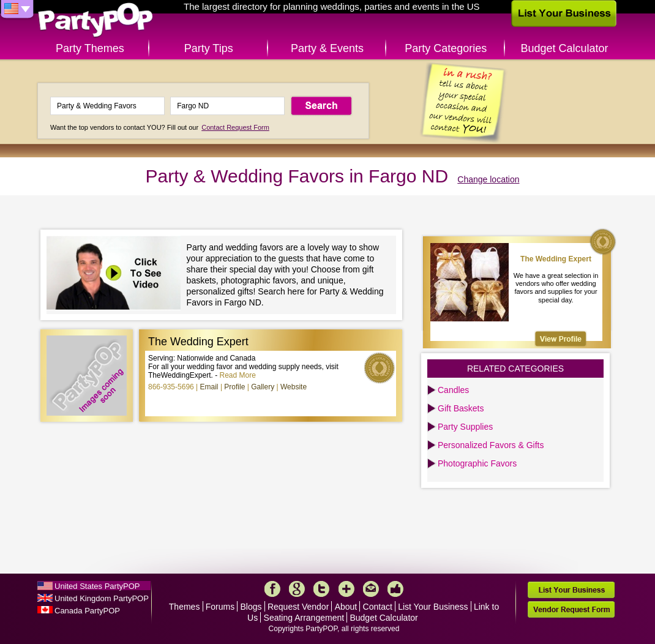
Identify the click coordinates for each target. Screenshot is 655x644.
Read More (238, 375)
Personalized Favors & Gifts (491, 445)
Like (395, 589)
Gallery (263, 387)
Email (209, 387)
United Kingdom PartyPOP (102, 598)
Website (294, 387)
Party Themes (90, 48)
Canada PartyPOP (87, 611)
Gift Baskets (461, 408)
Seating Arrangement (304, 618)
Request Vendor (298, 607)
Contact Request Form (235, 127)
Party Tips (209, 48)
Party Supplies (465, 427)
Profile (234, 387)
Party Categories (446, 48)
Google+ (297, 589)
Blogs (251, 607)
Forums (220, 607)
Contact (378, 607)
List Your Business (433, 607)
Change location (488, 179)
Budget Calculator (565, 48)
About (346, 607)
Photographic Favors (477, 463)
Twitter (321, 589)
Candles (453, 390)
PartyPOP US (95, 21)
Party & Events (327, 48)
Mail (371, 589)
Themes (185, 607)
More (346, 589)
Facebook (272, 589)
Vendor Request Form (571, 609)
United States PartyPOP (97, 586)
